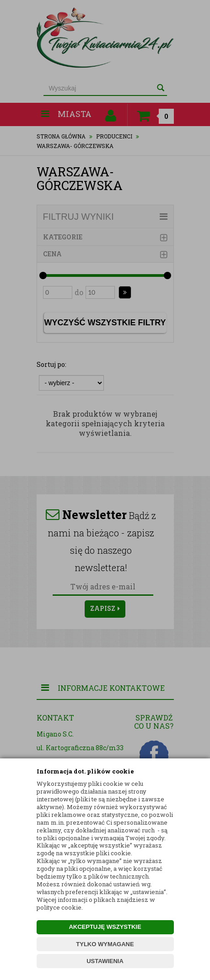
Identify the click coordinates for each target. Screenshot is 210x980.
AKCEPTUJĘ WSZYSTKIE (105, 927)
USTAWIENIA (105, 961)
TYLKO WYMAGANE (105, 944)
